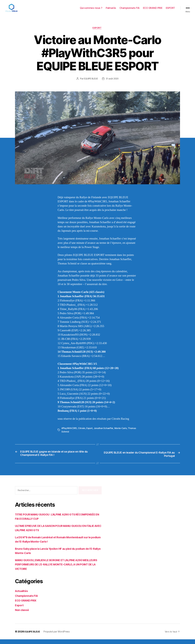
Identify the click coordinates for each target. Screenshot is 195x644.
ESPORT (170, 10)
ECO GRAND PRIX (153, 10)
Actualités (22, 596)
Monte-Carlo (123, 433)
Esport (97, 32)
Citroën (82, 433)
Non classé (22, 615)
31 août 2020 (113, 83)
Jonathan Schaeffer (105, 433)
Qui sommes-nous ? (91, 10)
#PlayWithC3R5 (69, 433)
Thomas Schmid (70, 436)
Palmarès (111, 10)
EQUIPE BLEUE (90, 83)
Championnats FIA (130, 10)
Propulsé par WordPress (58, 636)
